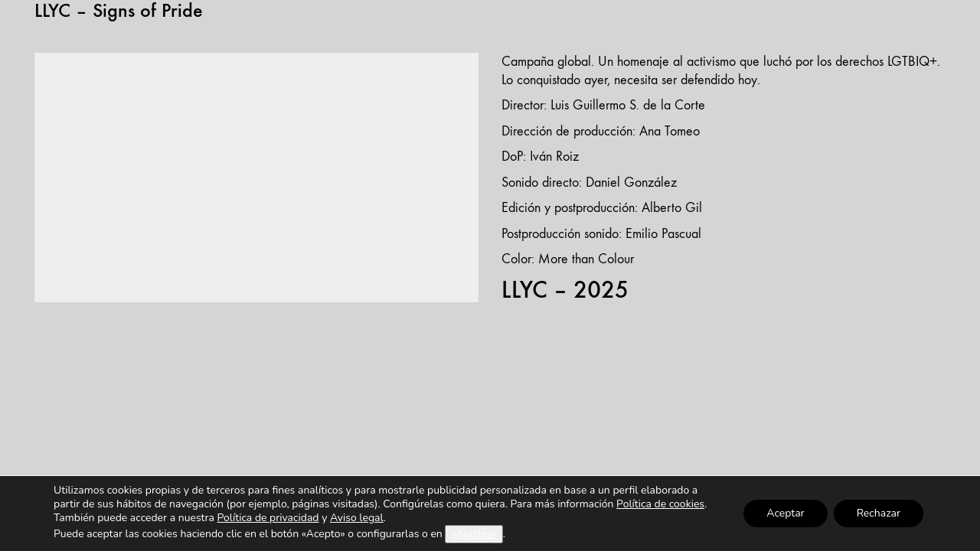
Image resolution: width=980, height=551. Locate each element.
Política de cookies (660, 504)
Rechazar (879, 513)
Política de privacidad (268, 518)
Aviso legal (357, 518)
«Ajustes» (474, 534)
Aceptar (785, 513)
